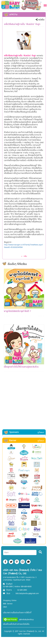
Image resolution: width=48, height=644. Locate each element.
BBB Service (8, 604)
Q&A (5, 607)
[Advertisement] (24, 404)
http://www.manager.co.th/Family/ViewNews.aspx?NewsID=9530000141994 (23, 246)
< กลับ (24, 256)
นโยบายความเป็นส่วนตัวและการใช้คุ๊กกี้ (17, 613)
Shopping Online (10, 600)
